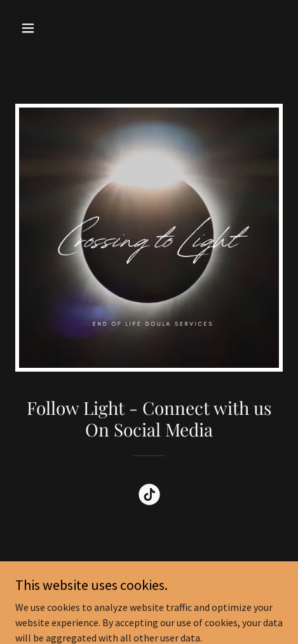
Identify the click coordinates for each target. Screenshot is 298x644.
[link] (149, 497)
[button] (35, 28)
